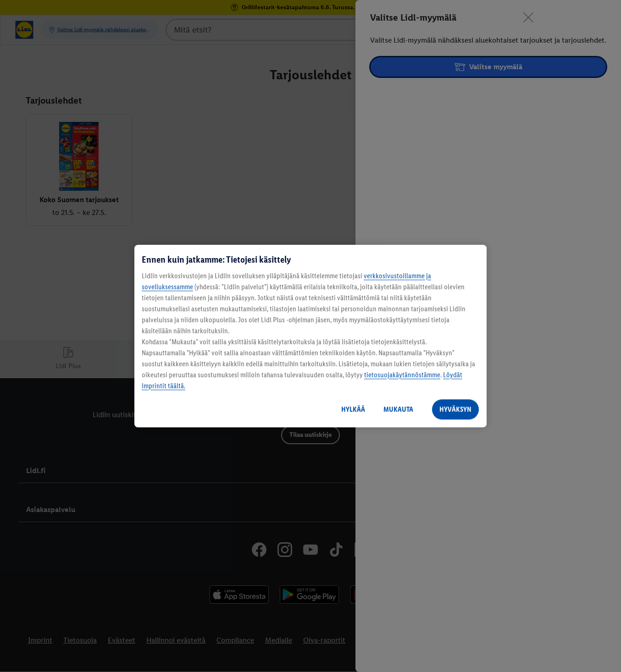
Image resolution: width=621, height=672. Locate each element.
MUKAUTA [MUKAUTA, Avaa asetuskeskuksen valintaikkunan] (398, 409)
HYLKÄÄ (353, 409)
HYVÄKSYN (455, 409)
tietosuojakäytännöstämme (402, 375)
